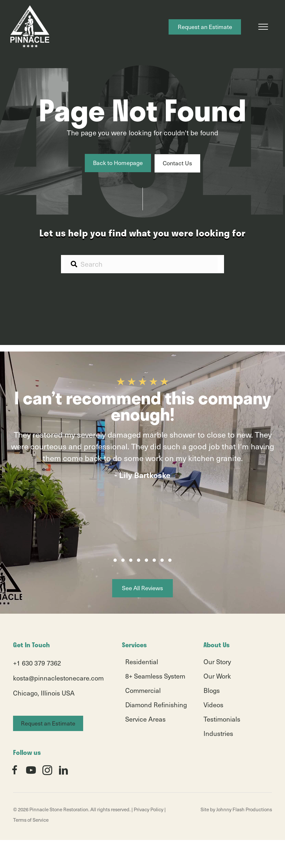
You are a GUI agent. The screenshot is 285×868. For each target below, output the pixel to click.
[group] (142, 463)
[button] (115, 560)
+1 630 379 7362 (37, 663)
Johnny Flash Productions (244, 809)
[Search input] (141, 264)
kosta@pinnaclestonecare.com (58, 678)
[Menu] (263, 27)
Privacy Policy (149, 809)
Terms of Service (31, 820)
